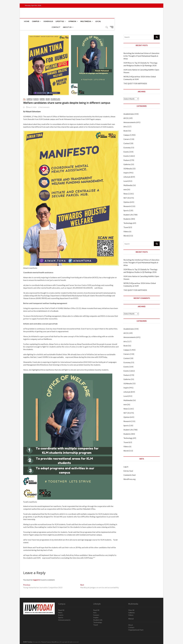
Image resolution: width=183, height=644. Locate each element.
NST (125, 192)
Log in (126, 461)
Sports (126, 205)
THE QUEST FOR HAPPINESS (135, 78)
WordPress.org (129, 473)
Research (127, 201)
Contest (127, 138)
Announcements (130, 117)
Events (36, 93)
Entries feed (128, 465)
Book (126, 125)
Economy (127, 142)
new (125, 184)
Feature (127, 154)
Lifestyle (60, 21)
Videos (126, 226)
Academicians (129, 108)
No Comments (44, 101)
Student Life (55, 93)
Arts (125, 121)
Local (99, 21)
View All (131, 604)
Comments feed (129, 469)
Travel (126, 222)
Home (27, 21)
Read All (61, 604)
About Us (119, 21)
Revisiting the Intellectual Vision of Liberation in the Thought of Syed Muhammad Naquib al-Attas (141, 50)
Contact (108, 21)
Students (127, 213)
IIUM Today (28, 636)
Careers (127, 133)
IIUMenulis (49, 21)
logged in (36, 574)
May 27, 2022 (31, 101)
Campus (36, 21)
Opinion (72, 21)
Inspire (42, 93)
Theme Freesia (46, 636)
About (131, 619)
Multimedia (86, 21)
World (126, 230)
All (24, 93)
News (48, 93)
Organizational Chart (136, 624)
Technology (128, 217)
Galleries (127, 159)
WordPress (55, 636)
